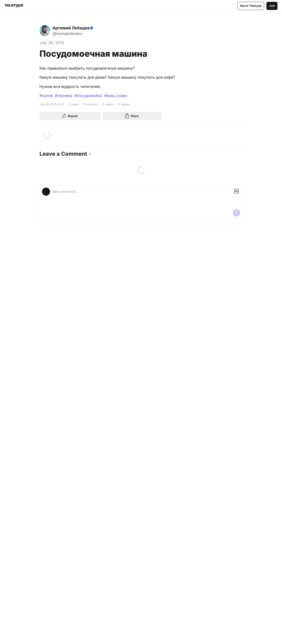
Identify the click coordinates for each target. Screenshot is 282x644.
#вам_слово (116, 96)
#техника (64, 96)
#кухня (46, 96)
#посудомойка (88, 96)
